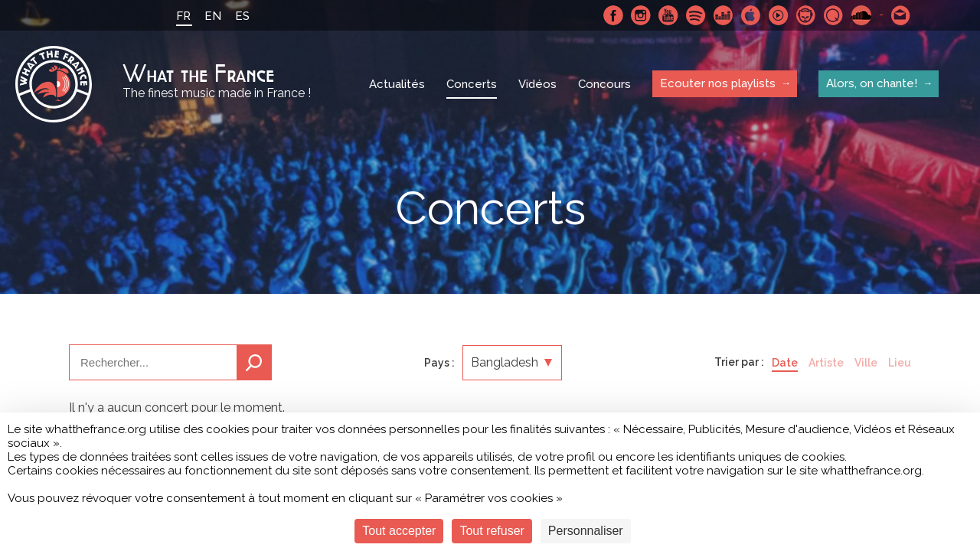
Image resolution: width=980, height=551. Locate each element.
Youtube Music (779, 15)
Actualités (397, 84)
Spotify (696, 15)
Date (785, 363)
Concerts (472, 84)
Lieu (900, 363)
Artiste (826, 363)
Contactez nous (901, 15)
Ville (866, 363)
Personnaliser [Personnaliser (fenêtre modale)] (586, 531)
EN (213, 16)
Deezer (724, 15)
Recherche (254, 362)
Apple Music (751, 15)
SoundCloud (861, 15)
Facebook (613, 15)
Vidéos (537, 84)
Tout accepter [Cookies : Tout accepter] (399, 531)
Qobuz (834, 15)
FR (183, 16)
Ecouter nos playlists (718, 83)
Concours (604, 84)
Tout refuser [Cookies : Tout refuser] (492, 531)
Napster (806, 15)
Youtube (668, 15)
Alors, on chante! (872, 83)
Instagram (641, 15)
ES (242, 16)
